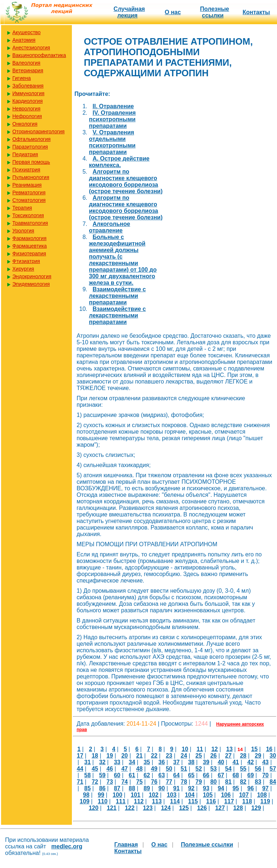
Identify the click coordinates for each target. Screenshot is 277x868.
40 (221, 762)
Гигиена (22, 78)
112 (139, 801)
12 (215, 749)
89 (147, 788)
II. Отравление (113, 106)
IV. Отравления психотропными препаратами (112, 119)
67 (221, 775)
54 (228, 769)
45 (95, 769)
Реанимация (27, 185)
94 (221, 788)
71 (80, 782)
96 (250, 788)
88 (132, 788)
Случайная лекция (129, 12)
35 (147, 762)
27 (228, 756)
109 (85, 801)
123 (148, 808)
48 (139, 769)
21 (139, 756)
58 (87, 775)
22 (154, 756)
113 (157, 801)
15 (254, 749)
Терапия (22, 208)
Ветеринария (28, 70)
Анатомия (24, 40)
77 (169, 782)
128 (238, 808)
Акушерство (27, 32)
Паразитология (30, 147)
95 (236, 788)
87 (117, 788)
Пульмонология (31, 177)
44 (80, 769)
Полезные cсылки (215, 12)
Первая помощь (31, 162)
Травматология (30, 223)
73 (110, 782)
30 (273, 756)
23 (169, 756)
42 (250, 762)
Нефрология (27, 116)
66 (206, 775)
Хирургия (23, 269)
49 (154, 769)
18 (95, 756)
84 (273, 782)
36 (162, 762)
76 (154, 782)
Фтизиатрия (26, 261)
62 (147, 775)
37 (176, 762)
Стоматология (29, 200)
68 (236, 775)
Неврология (26, 109)
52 (199, 769)
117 (229, 801)
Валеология (26, 63)
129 (256, 808)
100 (117, 795)
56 (258, 769)
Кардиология (28, 101)
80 (213, 782)
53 (213, 769)
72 (95, 782)
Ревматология (29, 192)
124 (166, 808)
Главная (126, 845)
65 (191, 775)
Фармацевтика (30, 246)
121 (112, 808)
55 (243, 769)
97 (265, 788)
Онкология (25, 124)
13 (229, 749)
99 (101, 795)
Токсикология (28, 215)
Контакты (256, 12)
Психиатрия (26, 170)
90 (162, 788)
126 (202, 808)
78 (184, 782)
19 (110, 756)
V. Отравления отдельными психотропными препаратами (112, 142)
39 (206, 762)
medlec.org (67, 846)
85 (87, 788)
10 (185, 749)
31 (87, 762)
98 (86, 795)
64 (176, 775)
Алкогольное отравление (109, 227)
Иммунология (28, 93)
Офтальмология (31, 139)
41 (236, 762)
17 (80, 756)
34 (132, 762)
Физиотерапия (29, 253)
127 (220, 808)
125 (184, 808)
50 (169, 769)
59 (102, 775)
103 (172, 795)
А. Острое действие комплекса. (119, 162)
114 (175, 801)
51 (184, 769)
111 (121, 801)
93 (206, 788)
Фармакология (29, 238)
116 (211, 801)
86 (102, 788)
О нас (173, 12)
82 (243, 782)
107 (244, 795)
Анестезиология (31, 48)
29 (258, 756)
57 (273, 769)
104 (190, 795)
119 (265, 801)
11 (200, 749)
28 (243, 756)
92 (191, 788)
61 (132, 775)
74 (125, 782)
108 (262, 795)
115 (193, 801)
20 (125, 756)
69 (250, 775)
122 (130, 808)
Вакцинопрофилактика (39, 55)
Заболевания (28, 86)
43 (265, 762)
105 (208, 795)
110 (103, 801)
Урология (23, 231)
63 (162, 775)
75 (139, 782)
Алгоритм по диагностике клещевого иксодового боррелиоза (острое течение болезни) (126, 181)
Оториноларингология (38, 131)
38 (191, 762)
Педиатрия (25, 154)
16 (269, 749)
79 (199, 782)
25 (199, 756)
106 (226, 795)
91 (176, 788)
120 (93, 808)
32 (102, 762)
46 (110, 769)
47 (125, 769)
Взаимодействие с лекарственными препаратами (117, 296)
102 (154, 795)
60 (117, 775)
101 (136, 795)
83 (258, 782)
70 (265, 775)
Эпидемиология (31, 284)
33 (117, 762)
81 (228, 782)
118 (247, 801)
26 (213, 756)
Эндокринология (32, 276)
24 (184, 756)
